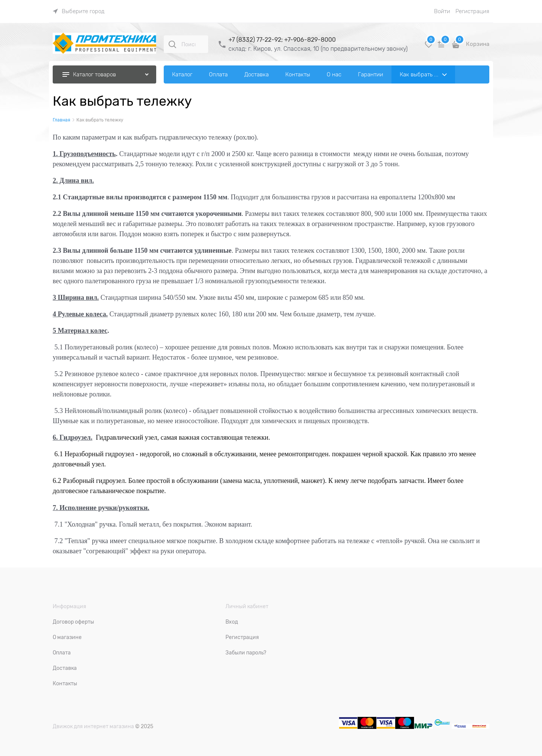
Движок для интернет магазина (93, 726)
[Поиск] (172, 44)
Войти (442, 11)
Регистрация (472, 11)
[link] (79, 11)
